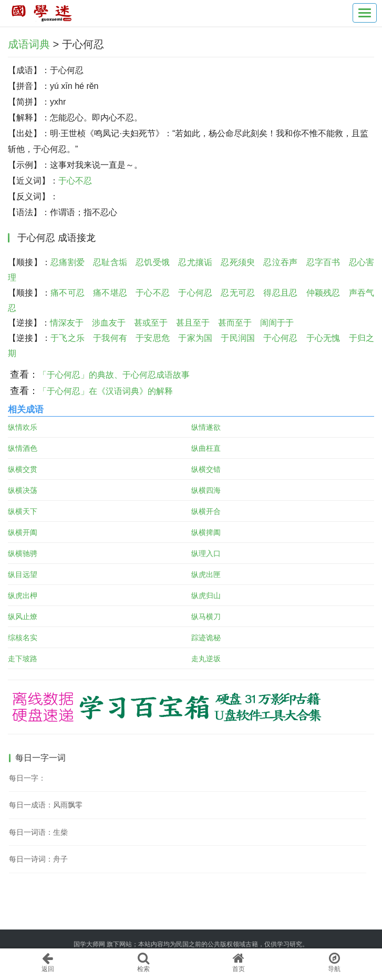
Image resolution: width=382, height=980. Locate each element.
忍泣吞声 (280, 262)
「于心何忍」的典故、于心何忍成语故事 (114, 375)
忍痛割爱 (68, 262)
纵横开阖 (23, 532)
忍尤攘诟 (195, 262)
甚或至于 (151, 323)
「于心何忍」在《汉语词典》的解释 (106, 391)
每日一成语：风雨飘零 (46, 805)
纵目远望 (23, 574)
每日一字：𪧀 (27, 778)
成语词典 (29, 44)
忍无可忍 (238, 293)
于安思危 (153, 338)
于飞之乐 (68, 338)
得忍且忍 (280, 293)
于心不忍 (75, 181)
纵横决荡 (23, 490)
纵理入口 (206, 553)
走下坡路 (23, 659)
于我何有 (110, 338)
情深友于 (67, 323)
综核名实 (23, 638)
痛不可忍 (68, 293)
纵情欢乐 (23, 427)
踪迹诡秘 (206, 638)
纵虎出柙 (23, 595)
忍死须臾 (238, 262)
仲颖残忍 (323, 293)
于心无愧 (323, 338)
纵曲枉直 (206, 448)
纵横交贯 (23, 469)
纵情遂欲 (206, 427)
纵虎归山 (206, 595)
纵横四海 (206, 490)
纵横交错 (206, 469)
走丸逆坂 (206, 659)
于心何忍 (195, 293)
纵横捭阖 (206, 532)
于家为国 (195, 338)
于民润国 (238, 338)
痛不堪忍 (110, 293)
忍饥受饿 (153, 262)
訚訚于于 (277, 323)
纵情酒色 (23, 448)
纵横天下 (23, 511)
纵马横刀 (206, 617)
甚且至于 (193, 323)
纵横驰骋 (23, 553)
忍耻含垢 (110, 262)
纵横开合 (206, 511)
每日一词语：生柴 (38, 832)
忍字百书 (323, 262)
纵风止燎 (23, 617)
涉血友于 (109, 323)
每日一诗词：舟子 (38, 859)
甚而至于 (235, 323)
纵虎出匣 (206, 574)
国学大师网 (89, 944)
